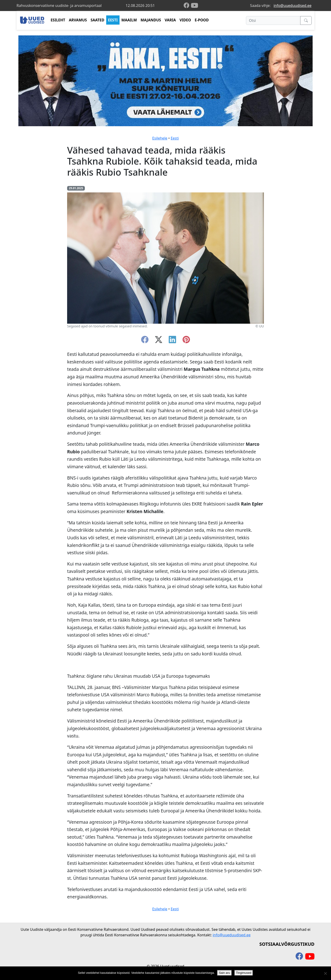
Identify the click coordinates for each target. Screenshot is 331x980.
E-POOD (202, 20)
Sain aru (224, 973)
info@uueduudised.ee (292, 6)
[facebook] (187, 6)
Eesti (175, 138)
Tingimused (244, 973)
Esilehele (160, 138)
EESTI (113, 20)
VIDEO (185, 20)
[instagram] (186, 341)
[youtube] (194, 6)
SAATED (97, 20)
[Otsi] (273, 20)
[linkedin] (172, 341)
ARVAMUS (78, 20)
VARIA (170, 20)
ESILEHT (58, 20)
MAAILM (129, 20)
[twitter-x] (159, 341)
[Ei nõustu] (325, 973)
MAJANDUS (151, 20)
